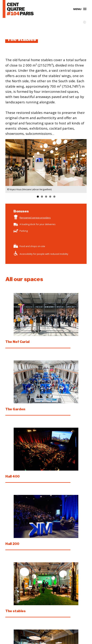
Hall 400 (12, 476)
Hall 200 (12, 544)
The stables (16, 611)
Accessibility (26, 254)
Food (22, 246)
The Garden (15, 409)
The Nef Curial (17, 342)
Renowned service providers (35, 218)
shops (34, 246)
